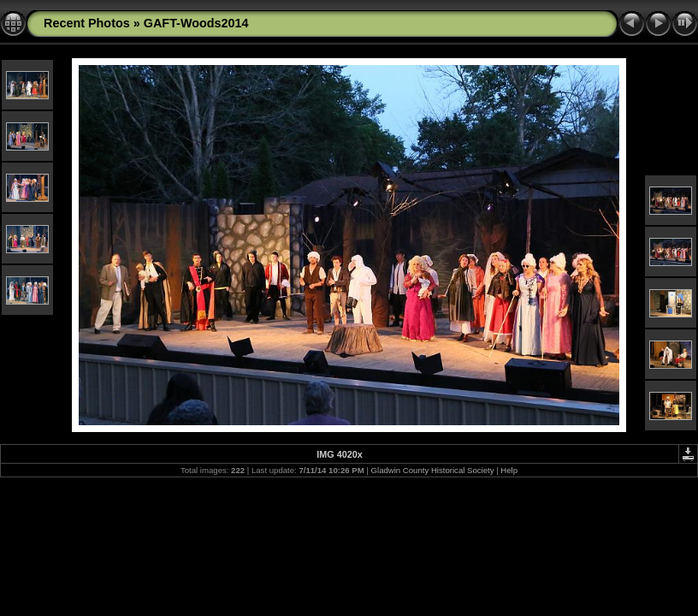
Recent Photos (87, 23)
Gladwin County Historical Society (433, 470)
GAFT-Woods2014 (196, 23)
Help (509, 470)
